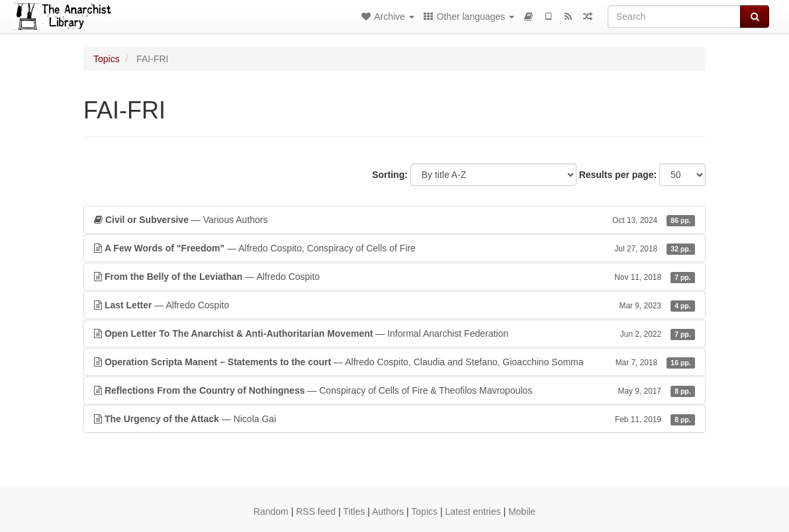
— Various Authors (394, 220)
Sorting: (390, 175)
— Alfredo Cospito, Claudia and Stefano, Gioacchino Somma (394, 362)
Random (271, 511)
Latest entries (473, 511)
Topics (107, 59)
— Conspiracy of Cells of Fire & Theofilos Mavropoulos (394, 390)
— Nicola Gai (394, 419)
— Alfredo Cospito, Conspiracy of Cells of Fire (394, 248)
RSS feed (316, 511)
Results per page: (618, 175)
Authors (388, 511)
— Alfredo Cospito (394, 277)
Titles (354, 511)
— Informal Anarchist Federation (394, 333)
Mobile (522, 511)
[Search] (674, 17)
